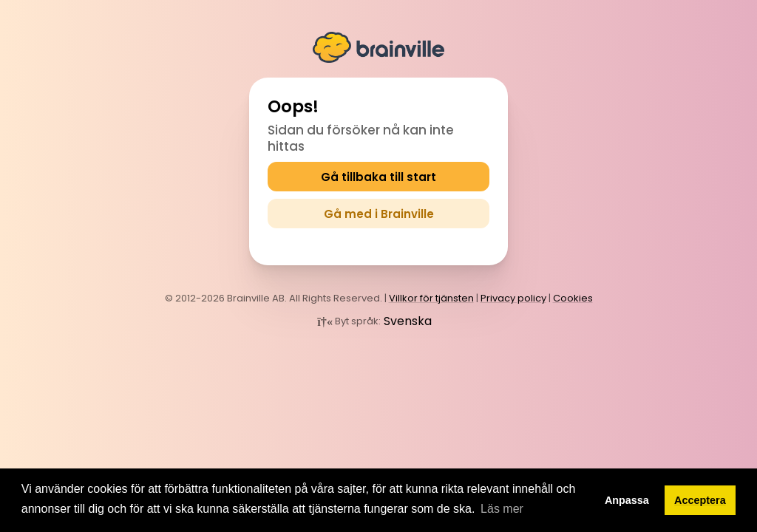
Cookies (573, 298)
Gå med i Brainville (379, 214)
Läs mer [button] (502, 509)
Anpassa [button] (627, 500)
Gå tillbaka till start (378, 177)
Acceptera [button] (700, 500)
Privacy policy (513, 298)
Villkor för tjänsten (431, 298)
